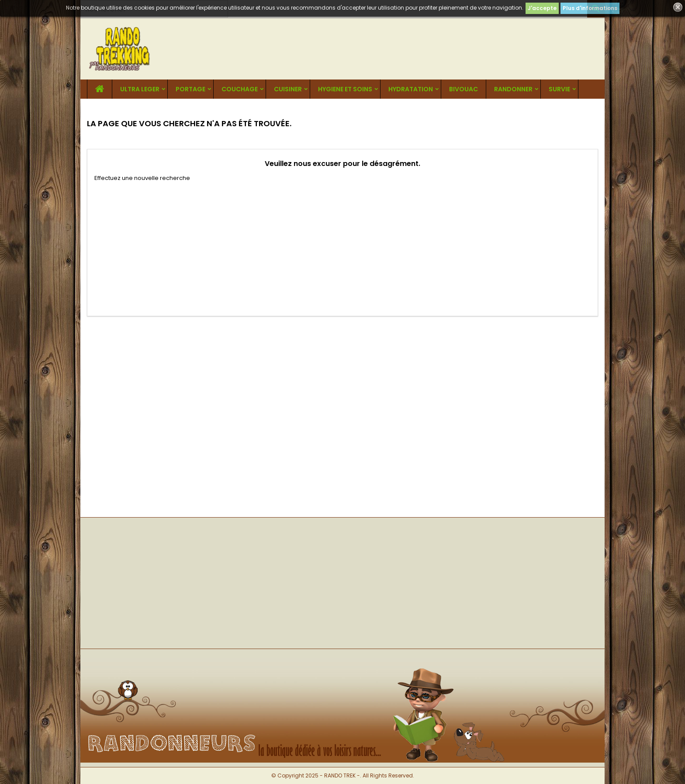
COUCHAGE (240, 89)
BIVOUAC (464, 89)
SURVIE (559, 89)
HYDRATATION (411, 89)
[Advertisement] (342, 248)
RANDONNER (513, 89)
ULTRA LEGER (140, 89)
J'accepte (542, 8)
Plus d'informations (590, 8)
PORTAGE (190, 89)
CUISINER (288, 89)
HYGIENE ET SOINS (345, 89)
